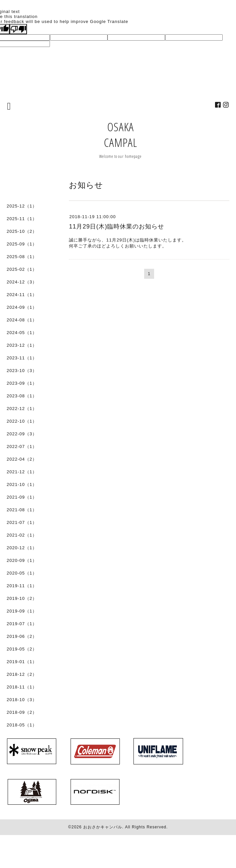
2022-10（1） (22, 421)
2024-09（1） (22, 307)
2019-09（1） (22, 611)
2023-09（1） (22, 383)
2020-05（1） (22, 573)
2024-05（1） (22, 333)
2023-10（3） (22, 371)
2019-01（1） (22, 662)
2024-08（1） (22, 320)
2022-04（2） (22, 459)
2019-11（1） (22, 586)
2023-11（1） (22, 358)
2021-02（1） (22, 535)
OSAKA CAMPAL (120, 135)
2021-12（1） (22, 472)
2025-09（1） (22, 244)
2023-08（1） (22, 396)
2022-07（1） (22, 446)
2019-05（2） (22, 649)
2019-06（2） (22, 636)
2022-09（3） (22, 434)
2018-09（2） (22, 712)
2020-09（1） (22, 560)
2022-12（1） (22, 409)
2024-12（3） (22, 282)
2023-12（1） (22, 345)
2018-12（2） (22, 674)
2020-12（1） (22, 548)
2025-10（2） (22, 231)
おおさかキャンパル (103, 827)
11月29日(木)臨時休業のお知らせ (117, 226)
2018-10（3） (22, 700)
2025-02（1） (22, 269)
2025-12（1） (22, 206)
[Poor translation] (18, 29)
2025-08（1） (22, 257)
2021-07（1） (22, 522)
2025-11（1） (22, 219)
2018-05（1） (22, 725)
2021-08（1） (22, 510)
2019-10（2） (22, 598)
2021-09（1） (22, 497)
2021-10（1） (22, 484)
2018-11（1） (22, 687)
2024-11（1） (22, 295)
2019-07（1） (22, 624)
